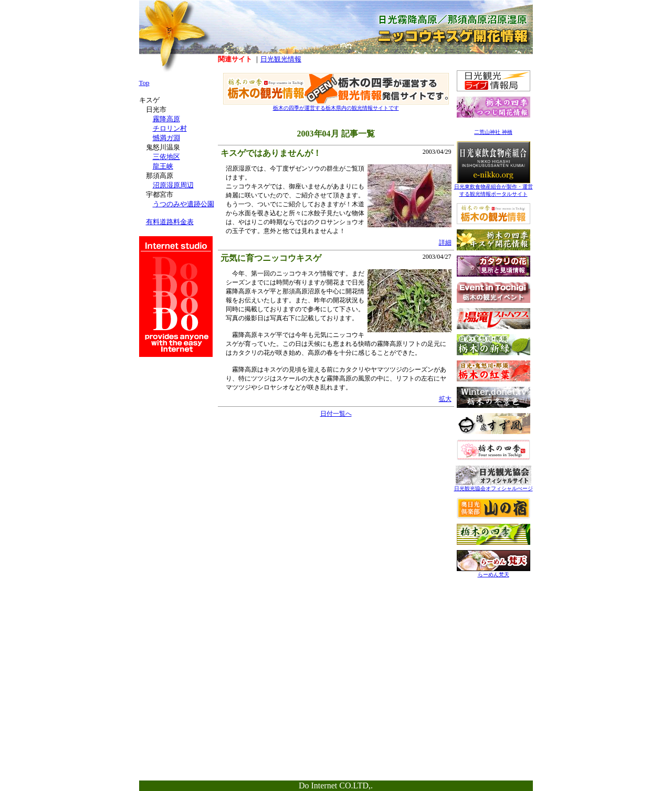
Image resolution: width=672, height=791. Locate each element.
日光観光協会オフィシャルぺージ (493, 486)
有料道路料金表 (170, 222)
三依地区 (166, 157)
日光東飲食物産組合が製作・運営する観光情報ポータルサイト (493, 188)
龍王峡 (163, 166)
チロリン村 (170, 128)
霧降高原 (166, 119)
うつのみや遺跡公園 (183, 204)
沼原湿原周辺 (173, 185)
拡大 (445, 399)
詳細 (445, 242)
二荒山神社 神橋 (493, 132)
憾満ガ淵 (166, 138)
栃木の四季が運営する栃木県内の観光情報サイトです (336, 105)
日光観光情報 (281, 59)
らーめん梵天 (493, 572)
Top (144, 83)
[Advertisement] (493, 649)
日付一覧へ (336, 414)
